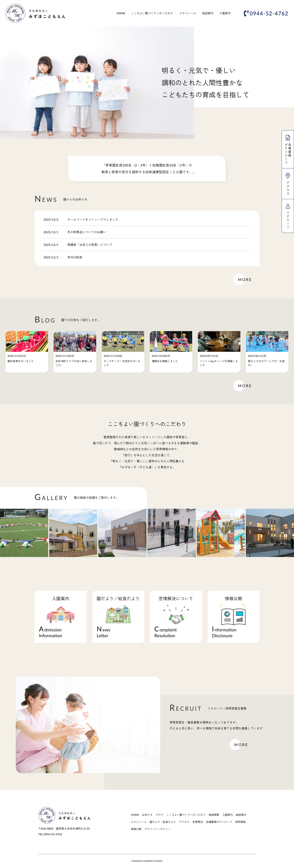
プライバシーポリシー (157, 829)
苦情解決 (198, 822)
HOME (121, 13)
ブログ (159, 815)
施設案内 (208, 13)
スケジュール (188, 13)
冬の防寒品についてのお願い (87, 232)
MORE (245, 279)
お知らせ (147, 815)
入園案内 (225, 13)
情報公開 (136, 829)
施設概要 (214, 815)
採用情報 (240, 822)
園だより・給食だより (163, 822)
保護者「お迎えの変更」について (90, 245)
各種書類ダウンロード (219, 822)
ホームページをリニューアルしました (93, 219)
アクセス (184, 822)
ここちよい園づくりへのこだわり (152, 13)
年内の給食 (75, 257)
